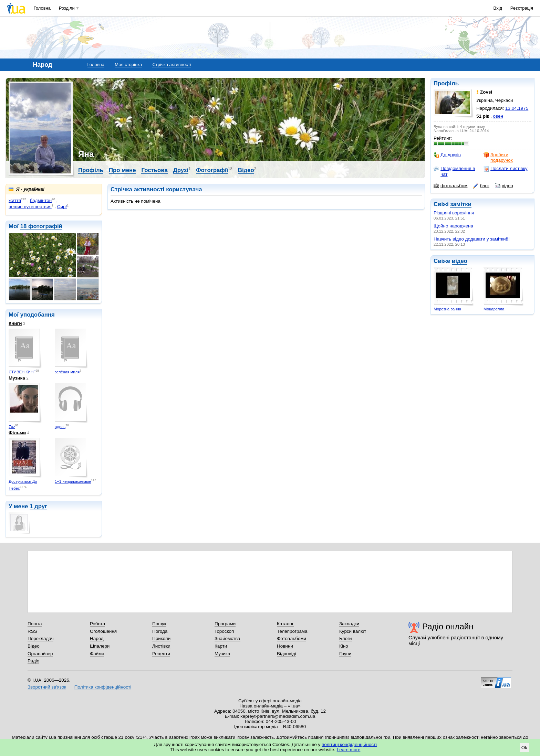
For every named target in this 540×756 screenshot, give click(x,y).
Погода (160, 631)
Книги (15, 323)
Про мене (122, 170)
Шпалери (100, 646)
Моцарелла (494, 309)
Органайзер (40, 654)
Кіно (344, 646)
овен (498, 116)
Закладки (349, 624)
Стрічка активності (172, 65)
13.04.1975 (517, 108)
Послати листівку (505, 169)
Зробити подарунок (498, 157)
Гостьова (154, 170)
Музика (17, 378)
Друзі (181, 170)
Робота (97, 624)
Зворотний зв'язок (47, 687)
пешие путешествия (30, 207)
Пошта (35, 624)
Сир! (62, 207)
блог (481, 186)
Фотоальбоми (292, 638)
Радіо (33, 661)
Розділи (67, 8)
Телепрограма (292, 631)
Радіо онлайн (448, 626)
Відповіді (287, 654)
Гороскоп (224, 631)
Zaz (12, 427)
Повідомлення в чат (454, 171)
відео (504, 186)
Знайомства (227, 638)
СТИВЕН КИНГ (22, 372)
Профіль (446, 83)
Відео (246, 170)
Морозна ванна (447, 309)
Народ (97, 638)
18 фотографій (41, 226)
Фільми (17, 433)
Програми (225, 624)
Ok (524, 748)
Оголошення (103, 631)
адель (60, 427)
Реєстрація (522, 8)
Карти (221, 646)
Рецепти (161, 654)
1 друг (38, 506)
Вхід (498, 8)
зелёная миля (67, 372)
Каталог (285, 624)
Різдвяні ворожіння (454, 213)
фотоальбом (450, 186)
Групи (345, 654)
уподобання (38, 315)
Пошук (159, 624)
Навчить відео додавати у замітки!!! (472, 239)
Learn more (349, 750)
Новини (285, 646)
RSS (32, 631)
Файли (97, 654)
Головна (42, 8)
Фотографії (212, 170)
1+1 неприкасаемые (73, 481)
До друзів (447, 155)
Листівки (161, 646)
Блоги (346, 638)
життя (15, 200)
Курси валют (353, 631)
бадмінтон (41, 200)
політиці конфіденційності (349, 744)
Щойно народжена (453, 226)
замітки (461, 204)
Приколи (161, 638)
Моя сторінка (128, 65)
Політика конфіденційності (103, 687)
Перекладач (40, 638)
